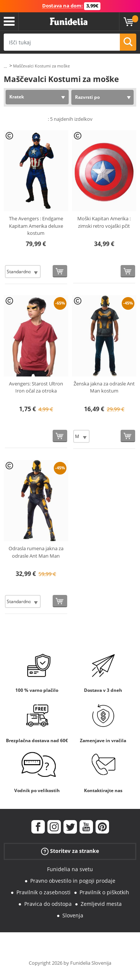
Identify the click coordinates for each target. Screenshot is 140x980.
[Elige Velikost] (23, 272)
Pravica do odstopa (48, 904)
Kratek (17, 97)
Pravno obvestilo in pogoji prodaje (73, 881)
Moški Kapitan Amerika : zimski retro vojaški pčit (104, 222)
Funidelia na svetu (70, 869)
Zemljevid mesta (101, 904)
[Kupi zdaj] (60, 271)
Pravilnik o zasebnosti (43, 892)
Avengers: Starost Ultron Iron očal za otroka (36, 387)
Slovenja (73, 915)
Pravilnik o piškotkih (104, 892)
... (5, 66)
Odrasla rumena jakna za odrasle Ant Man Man (36, 552)
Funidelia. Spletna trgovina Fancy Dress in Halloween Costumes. (69, 22)
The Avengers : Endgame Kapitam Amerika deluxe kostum (36, 226)
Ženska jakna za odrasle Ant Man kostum (104, 387)
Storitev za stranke (70, 851)
